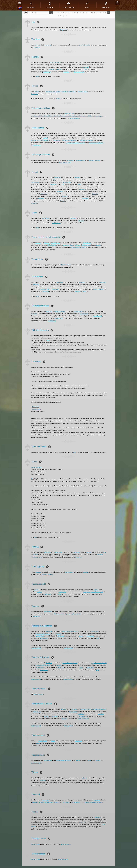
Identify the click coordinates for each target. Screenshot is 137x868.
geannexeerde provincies (53, 92)
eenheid (36, 555)
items (48, 340)
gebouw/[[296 (70, 114)
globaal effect (52, 245)
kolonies (64, 92)
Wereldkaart (46, 218)
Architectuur (35, 116)
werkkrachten (49, 802)
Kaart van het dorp (65, 162)
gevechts (82, 45)
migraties (34, 314)
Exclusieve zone (59, 614)
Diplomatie (106, 5)
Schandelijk (47, 72)
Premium (100, 555)
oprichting (73, 218)
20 (117, 3)
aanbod (96, 590)
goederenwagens (36, 763)
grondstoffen (67, 182)
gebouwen (66, 802)
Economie (50, 5)
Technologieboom (75, 118)
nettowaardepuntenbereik (78, 247)
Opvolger (52, 69)
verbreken (66, 72)
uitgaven (42, 802)
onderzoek (37, 45)
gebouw (36, 92)
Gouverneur (78, 741)
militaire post (37, 712)
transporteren (44, 638)
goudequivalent (36, 648)
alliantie (85, 778)
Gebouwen (70, 160)
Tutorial (58, 98)
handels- (104, 709)
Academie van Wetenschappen (69, 116)
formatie (37, 47)
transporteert (74, 631)
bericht (36, 590)
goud (79, 184)
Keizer (59, 69)
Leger (87, 5)
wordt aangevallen (83, 719)
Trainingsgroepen (37, 557)
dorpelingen (77, 552)
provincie (96, 289)
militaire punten (66, 844)
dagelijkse (102, 282)
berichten (43, 780)
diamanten (82, 189)
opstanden (56, 289)
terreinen (38, 243)
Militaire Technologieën (70, 140)
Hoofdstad (49, 631)
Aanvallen (69, 245)
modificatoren (56, 223)
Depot (81, 636)
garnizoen (82, 822)
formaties (87, 45)
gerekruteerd (69, 572)
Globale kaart (31, 5)
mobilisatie (58, 552)
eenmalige (36, 285)
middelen (63, 709)
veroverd (81, 220)
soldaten (89, 552)
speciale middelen (97, 802)
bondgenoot (87, 592)
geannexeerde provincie (89, 709)
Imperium (64, 719)
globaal (45, 138)
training (86, 572)
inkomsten (53, 184)
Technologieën (80, 160)
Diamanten (36, 407)
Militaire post (65, 265)
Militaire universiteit (53, 116)
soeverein (48, 45)
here (38, 76)
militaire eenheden (95, 160)
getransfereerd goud (97, 592)
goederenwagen (39, 694)
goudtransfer (62, 592)
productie (57, 802)
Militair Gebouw (36, 467)
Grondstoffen (36, 409)
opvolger (86, 67)
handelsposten (72, 92)
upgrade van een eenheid (99, 663)
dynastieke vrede (79, 72)
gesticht (98, 245)
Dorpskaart (63, 30)
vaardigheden (43, 741)
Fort (33, 479)
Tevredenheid (36, 182)
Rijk (54, 180)
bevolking (60, 282)
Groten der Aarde (68, 5)
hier (36, 537)
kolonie (101, 289)
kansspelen (35, 94)
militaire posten (83, 92)
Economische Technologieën (40, 140)
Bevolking (57, 177)
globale (57, 311)
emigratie (43, 289)
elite (105, 552)
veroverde (88, 802)
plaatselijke (49, 311)
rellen (49, 289)
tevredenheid (59, 318)
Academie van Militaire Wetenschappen (91, 116)
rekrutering (48, 552)
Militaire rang (36, 844)
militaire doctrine (47, 574)
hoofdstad (101, 714)
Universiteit (43, 116)
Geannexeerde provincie (43, 634)
